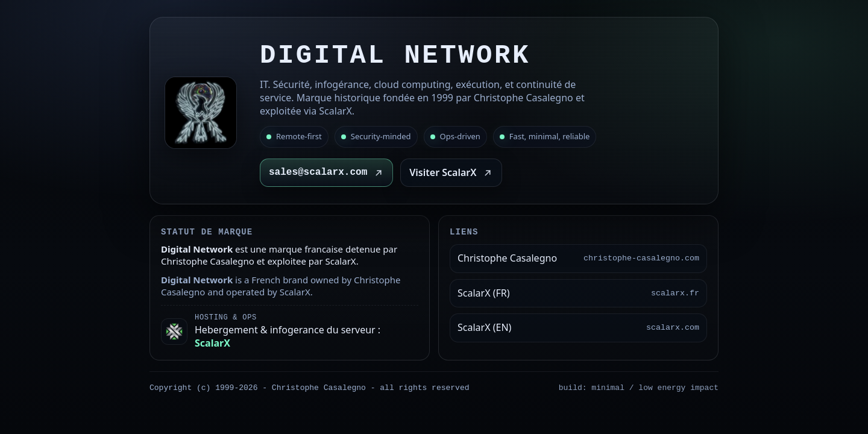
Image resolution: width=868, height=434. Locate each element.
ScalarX (212, 343)
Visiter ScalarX (451, 172)
